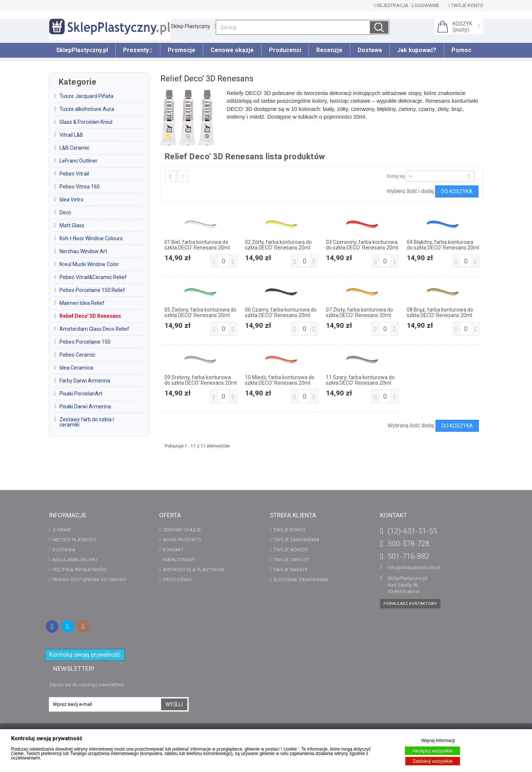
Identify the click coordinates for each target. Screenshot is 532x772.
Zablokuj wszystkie (433, 761)
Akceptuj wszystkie (432, 751)
